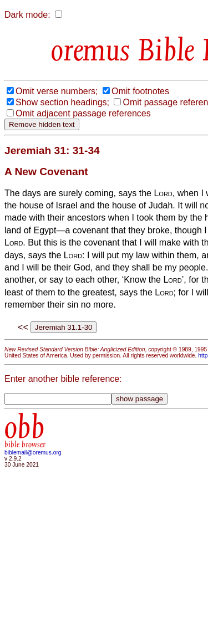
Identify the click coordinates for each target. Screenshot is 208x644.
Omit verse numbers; (57, 91)
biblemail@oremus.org (33, 453)
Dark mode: (27, 15)
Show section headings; (62, 102)
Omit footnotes (140, 91)
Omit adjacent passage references (83, 113)
